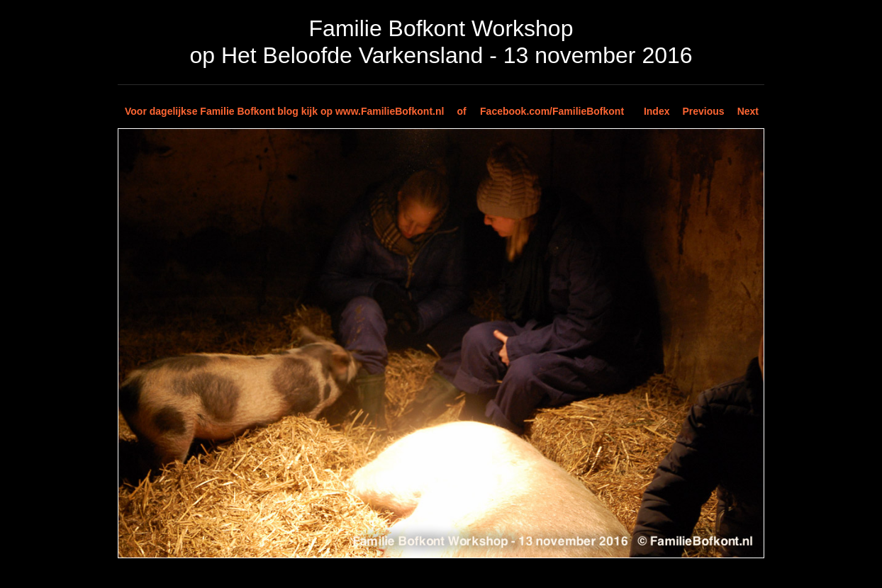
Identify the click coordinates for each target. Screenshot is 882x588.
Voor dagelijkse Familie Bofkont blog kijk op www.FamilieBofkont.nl (284, 111)
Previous (704, 111)
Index (657, 111)
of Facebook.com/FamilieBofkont (540, 111)
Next (748, 111)
